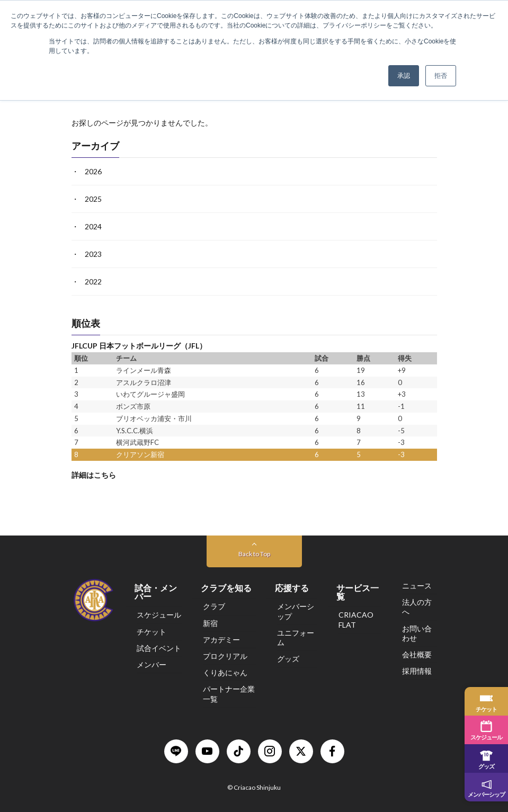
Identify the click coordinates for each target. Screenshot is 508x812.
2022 (93, 282)
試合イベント (159, 648)
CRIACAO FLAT (356, 619)
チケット (151, 632)
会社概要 (417, 654)
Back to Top (254, 554)
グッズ (288, 659)
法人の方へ (417, 607)
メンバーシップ (296, 611)
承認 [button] (404, 76)
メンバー (151, 664)
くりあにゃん (225, 672)
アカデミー (221, 640)
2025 (93, 199)
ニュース (417, 586)
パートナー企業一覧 (229, 694)
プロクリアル (225, 656)
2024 (93, 226)
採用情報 (417, 671)
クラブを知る (226, 588)
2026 (93, 171)
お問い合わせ (417, 633)
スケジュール (159, 615)
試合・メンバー (156, 592)
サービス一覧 (358, 592)
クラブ (214, 606)
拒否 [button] (441, 76)
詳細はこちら (94, 475)
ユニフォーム (296, 637)
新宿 (210, 623)
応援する (292, 588)
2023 (93, 254)
